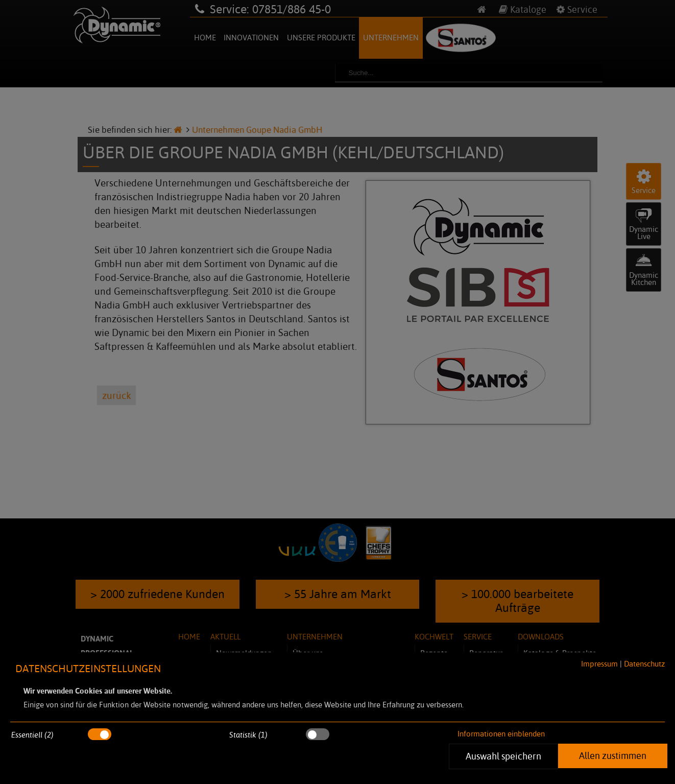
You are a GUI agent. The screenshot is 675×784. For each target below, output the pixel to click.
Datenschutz (644, 664)
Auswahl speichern (503, 756)
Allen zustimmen (613, 755)
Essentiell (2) (32, 735)
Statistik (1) (248, 735)
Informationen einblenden (501, 734)
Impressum (599, 664)
